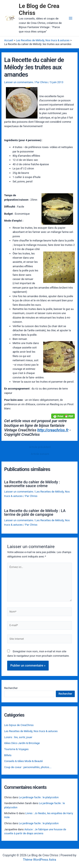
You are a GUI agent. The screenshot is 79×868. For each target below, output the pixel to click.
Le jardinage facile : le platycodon (39, 797)
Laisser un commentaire (19, 82)
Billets (8, 755)
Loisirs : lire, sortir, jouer (18, 737)
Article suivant (40, 454)
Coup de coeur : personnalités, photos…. (28, 767)
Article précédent (40, 447)
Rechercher (11, 688)
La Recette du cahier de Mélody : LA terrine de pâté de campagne (35, 513)
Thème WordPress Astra (39, 860)
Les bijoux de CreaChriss (19, 725)
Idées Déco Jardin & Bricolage (22, 743)
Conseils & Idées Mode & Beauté (23, 761)
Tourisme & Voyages (16, 749)
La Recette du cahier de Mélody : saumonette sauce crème (32, 484)
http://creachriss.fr (53, 430)
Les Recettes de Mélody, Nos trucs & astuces (31, 731)
